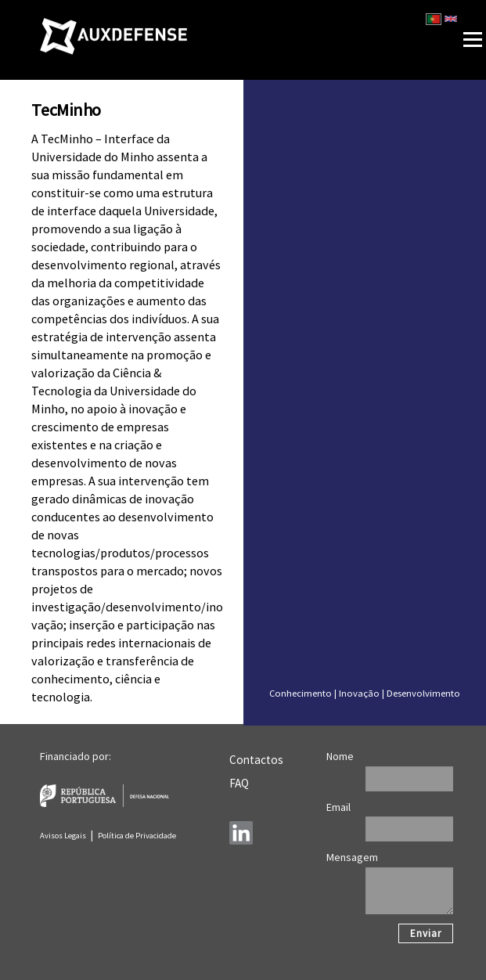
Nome (340, 756)
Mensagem (352, 857)
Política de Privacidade (137, 836)
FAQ (239, 783)
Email (338, 807)
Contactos (256, 760)
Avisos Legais (63, 836)
